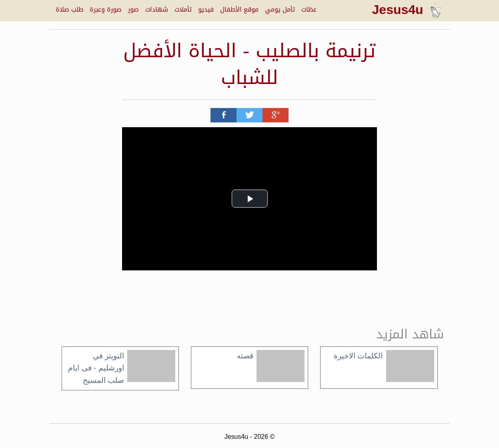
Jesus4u (407, 10)
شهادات (157, 9)
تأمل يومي (280, 9)
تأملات (183, 9)
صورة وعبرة (106, 9)
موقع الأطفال (239, 9)
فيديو (206, 9)
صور (133, 9)
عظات (309, 9)
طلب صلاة (69, 9)
